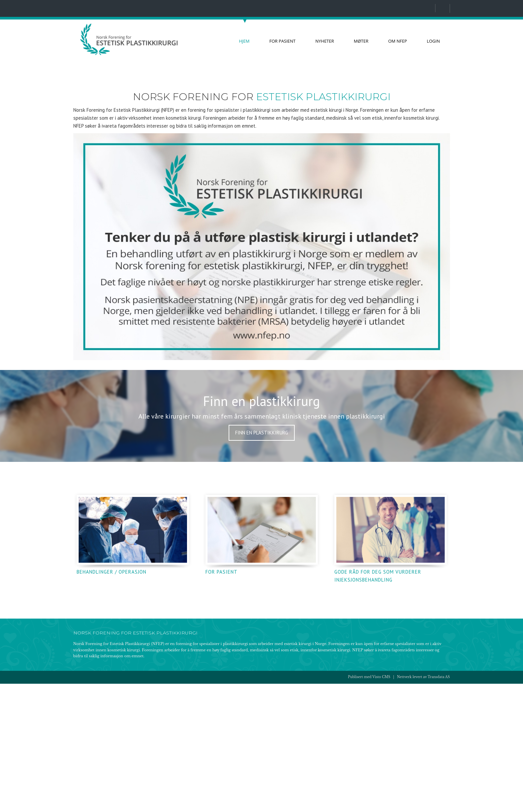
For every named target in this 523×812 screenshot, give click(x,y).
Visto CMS (381, 806)
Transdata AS (439, 806)
